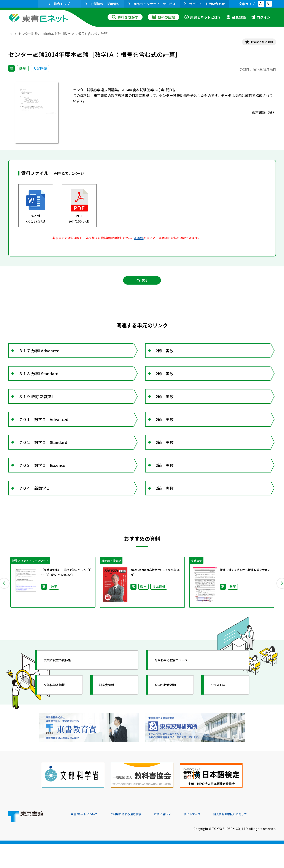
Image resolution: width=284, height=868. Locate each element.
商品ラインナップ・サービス (152, 4)
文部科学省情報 (60, 718)
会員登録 (236, 17)
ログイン (261, 17)
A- (261, 4)
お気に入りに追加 (257, 43)
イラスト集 (222, 718)
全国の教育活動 (171, 718)
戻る (142, 286)
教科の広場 (163, 17)
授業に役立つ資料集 (63, 693)
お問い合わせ (178, 839)
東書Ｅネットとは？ (203, 17)
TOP (12, 34)
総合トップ (59, 4)
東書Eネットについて (87, 839)
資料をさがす (125, 17)
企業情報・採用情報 (103, 4)
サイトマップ (211, 839)
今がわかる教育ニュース (178, 693)
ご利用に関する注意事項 (136, 839)
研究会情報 (111, 718)
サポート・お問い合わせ (205, 4)
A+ (269, 4)
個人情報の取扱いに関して (255, 839)
